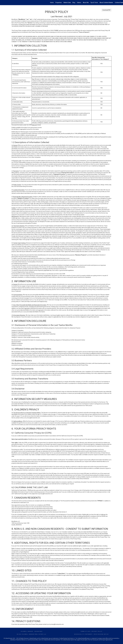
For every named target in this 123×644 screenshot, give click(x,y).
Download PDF (106, 10)
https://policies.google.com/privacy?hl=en (61, 238)
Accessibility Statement (83, 634)
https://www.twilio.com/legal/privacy (37, 301)
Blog (74, 3)
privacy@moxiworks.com (33, 418)
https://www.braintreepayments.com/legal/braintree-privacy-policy (52, 181)
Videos (79, 3)
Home (52, 3)
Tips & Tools (94, 3)
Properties (59, 3)
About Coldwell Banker (106, 3)
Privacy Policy (97, 631)
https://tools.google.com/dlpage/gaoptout (30, 240)
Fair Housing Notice (101, 634)
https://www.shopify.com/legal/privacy (44, 180)
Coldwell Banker (27, 631)
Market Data (67, 3)
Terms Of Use (85, 631)
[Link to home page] (2, 3)
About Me (86, 3)
